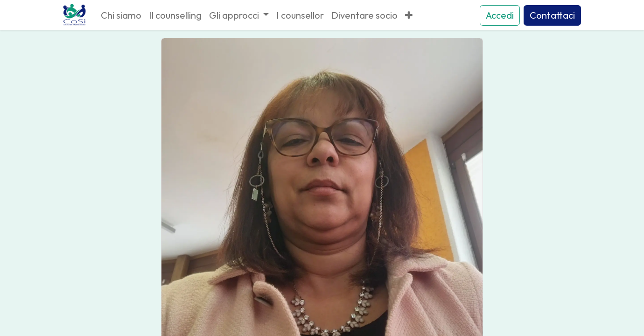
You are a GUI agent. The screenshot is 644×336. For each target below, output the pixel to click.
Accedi (500, 15)
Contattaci (552, 15)
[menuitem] (121, 15)
